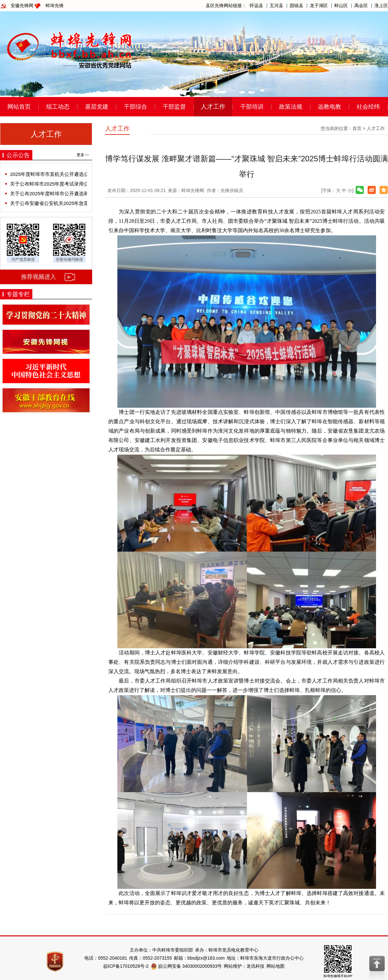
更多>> (83, 155)
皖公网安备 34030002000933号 (186, 966)
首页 (357, 128)
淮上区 (381, 5)
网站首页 (19, 107)
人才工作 (213, 107)
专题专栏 (18, 294)
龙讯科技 (255, 966)
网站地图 (275, 966)
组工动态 (58, 107)
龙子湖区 (319, 5)
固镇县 (296, 5)
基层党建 (97, 107)
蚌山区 (341, 5)
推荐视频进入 (38, 277)
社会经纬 (368, 107)
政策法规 (291, 107)
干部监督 (174, 107)
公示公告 (18, 155)
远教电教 (329, 107)
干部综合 (135, 107)
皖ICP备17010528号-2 (126, 966)
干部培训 (252, 107)
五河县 (276, 5)
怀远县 (256, 5)
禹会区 (361, 5)
